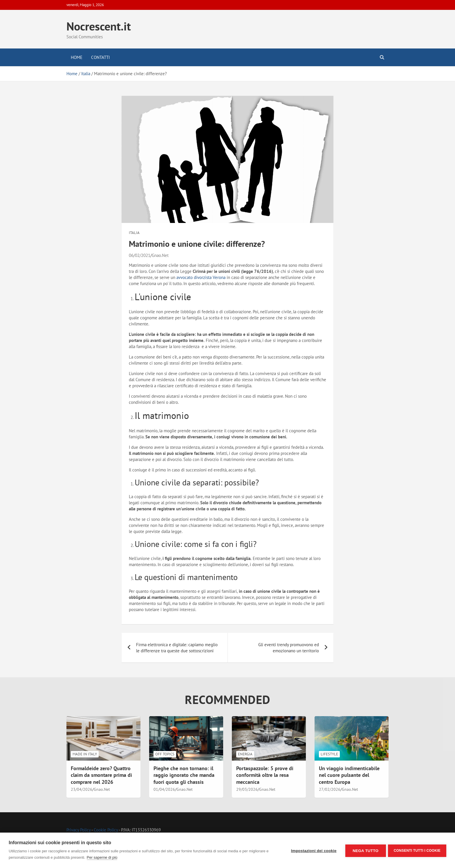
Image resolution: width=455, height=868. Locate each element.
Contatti (100, 57)
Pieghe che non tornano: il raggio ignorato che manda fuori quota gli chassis (184, 775)
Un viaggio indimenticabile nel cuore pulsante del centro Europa (349, 775)
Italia (134, 233)
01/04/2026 (164, 789)
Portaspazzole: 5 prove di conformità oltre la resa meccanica (265, 775)
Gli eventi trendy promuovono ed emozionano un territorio (289, 648)
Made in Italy (85, 754)
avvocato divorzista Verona (201, 277)
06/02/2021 (140, 255)
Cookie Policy (106, 830)
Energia (245, 754)
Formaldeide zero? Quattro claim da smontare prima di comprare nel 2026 (101, 775)
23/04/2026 (82, 789)
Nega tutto (365, 850)
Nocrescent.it (99, 26)
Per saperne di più (102, 857)
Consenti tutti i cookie (417, 850)
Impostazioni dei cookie (313, 850)
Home (77, 57)
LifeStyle (329, 754)
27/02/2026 (330, 789)
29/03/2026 (247, 789)
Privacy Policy (78, 830)
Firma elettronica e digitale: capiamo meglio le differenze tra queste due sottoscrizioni (177, 648)
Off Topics (165, 754)
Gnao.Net (160, 255)
